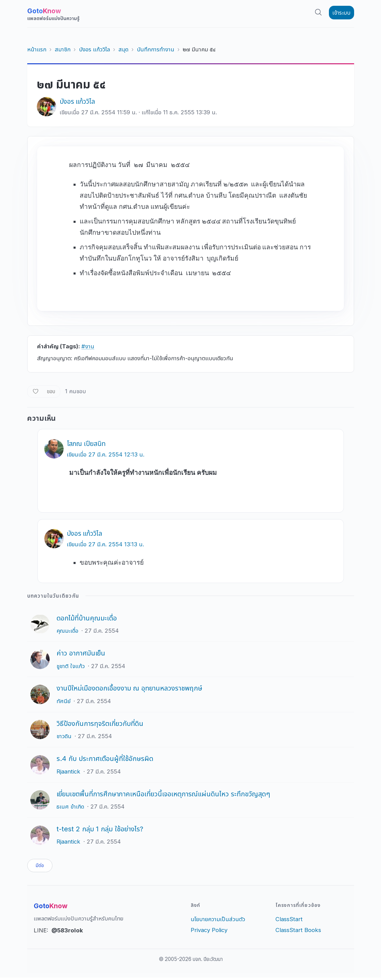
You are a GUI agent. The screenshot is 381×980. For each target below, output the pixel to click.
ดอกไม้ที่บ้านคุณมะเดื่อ (87, 618)
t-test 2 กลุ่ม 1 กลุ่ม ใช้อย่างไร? (100, 829)
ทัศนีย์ (63, 701)
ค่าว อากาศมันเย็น (81, 653)
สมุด (123, 49)
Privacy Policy (209, 932)
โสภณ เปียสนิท (86, 444)
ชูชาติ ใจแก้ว (71, 666)
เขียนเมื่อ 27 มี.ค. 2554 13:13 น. (105, 544)
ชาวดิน (64, 736)
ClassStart (289, 921)
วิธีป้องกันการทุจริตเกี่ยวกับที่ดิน (100, 724)
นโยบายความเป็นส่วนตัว (218, 921)
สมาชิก (63, 49)
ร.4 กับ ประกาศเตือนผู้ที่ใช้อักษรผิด (105, 759)
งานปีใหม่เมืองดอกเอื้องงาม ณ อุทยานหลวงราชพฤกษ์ (129, 688)
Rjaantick (68, 771)
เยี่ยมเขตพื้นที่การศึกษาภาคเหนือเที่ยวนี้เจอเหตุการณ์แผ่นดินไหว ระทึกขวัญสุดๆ (163, 794)
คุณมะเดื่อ (67, 631)
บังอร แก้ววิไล (94, 49)
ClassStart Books (298, 932)
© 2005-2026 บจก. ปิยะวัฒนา (191, 961)
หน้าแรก (37, 49)
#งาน (88, 346)
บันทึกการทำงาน (156, 49)
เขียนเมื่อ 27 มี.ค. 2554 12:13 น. (106, 454)
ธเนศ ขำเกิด (70, 807)
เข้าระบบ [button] (341, 13)
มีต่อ (42, 867)
